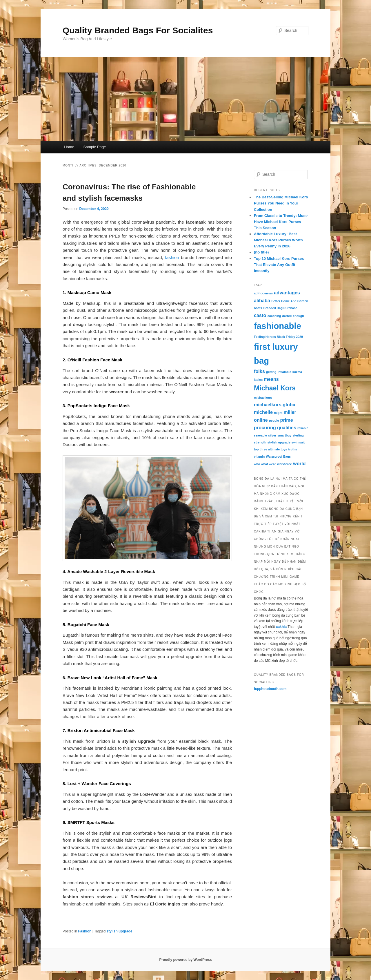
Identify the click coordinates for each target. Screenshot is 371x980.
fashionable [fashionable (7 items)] (278, 326)
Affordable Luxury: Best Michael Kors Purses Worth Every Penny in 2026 (278, 240)
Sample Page (94, 147)
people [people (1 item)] (274, 421)
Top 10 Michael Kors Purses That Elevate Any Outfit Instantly (279, 265)
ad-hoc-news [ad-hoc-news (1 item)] (263, 293)
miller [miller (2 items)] (290, 412)
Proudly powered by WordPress (185, 960)
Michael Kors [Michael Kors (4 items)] (275, 388)
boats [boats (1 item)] (258, 308)
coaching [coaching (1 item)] (274, 316)
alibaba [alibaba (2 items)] (262, 300)
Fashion (85, 931)
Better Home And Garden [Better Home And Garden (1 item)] (290, 301)
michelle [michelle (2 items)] (263, 412)
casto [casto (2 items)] (260, 315)
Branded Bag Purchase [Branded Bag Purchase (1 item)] (280, 308)
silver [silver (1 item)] (272, 435)
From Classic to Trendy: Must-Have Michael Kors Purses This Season (281, 222)
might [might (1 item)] (278, 413)
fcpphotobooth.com (270, 689)
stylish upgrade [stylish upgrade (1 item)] (279, 442)
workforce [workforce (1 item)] (284, 464)
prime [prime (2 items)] (287, 420)
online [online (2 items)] (261, 420)
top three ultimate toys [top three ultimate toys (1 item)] (270, 449)
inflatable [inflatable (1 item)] (284, 372)
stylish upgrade (120, 931)
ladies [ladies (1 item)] (258, 380)
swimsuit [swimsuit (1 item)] (298, 442)
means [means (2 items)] (271, 379)
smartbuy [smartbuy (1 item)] (284, 435)
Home (69, 147)
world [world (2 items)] (299, 463)
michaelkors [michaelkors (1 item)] (263, 398)
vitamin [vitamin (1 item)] (259, 457)
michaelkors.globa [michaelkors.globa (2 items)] (275, 405)
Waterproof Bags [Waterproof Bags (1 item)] (278, 457)
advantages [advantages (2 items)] (287, 293)
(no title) (261, 252)
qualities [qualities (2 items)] (287, 427)
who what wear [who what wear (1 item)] (265, 464)
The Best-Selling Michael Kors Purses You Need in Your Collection (281, 203)
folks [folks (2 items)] (259, 371)
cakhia (281, 627)
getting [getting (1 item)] (271, 372)
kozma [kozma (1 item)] (297, 372)
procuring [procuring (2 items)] (265, 427)
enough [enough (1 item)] (298, 316)
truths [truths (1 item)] (292, 449)
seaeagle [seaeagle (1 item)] (260, 435)
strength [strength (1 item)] (260, 442)
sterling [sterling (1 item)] (298, 435)
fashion (172, 257)
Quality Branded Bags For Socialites (138, 30)
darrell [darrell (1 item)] (287, 316)
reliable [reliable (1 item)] (303, 428)
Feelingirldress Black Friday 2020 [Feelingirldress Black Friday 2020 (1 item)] (278, 337)
